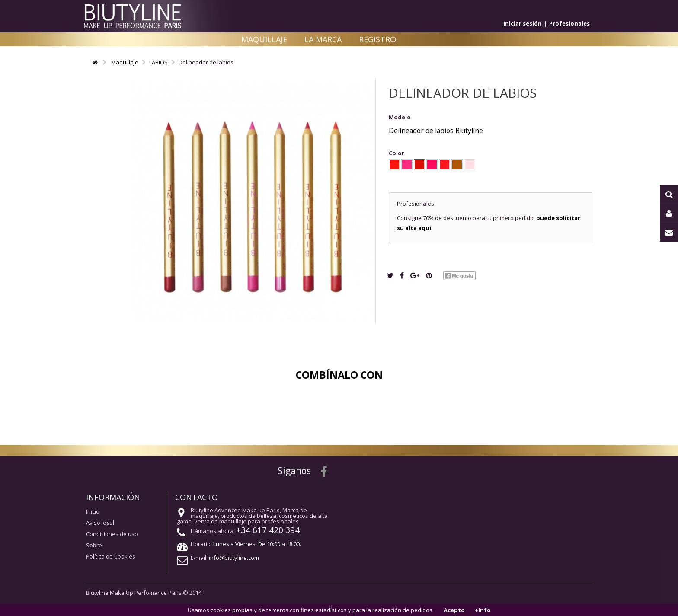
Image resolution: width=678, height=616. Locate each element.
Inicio (93, 511)
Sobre (94, 545)
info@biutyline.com (234, 558)
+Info (483, 610)
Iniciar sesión (523, 23)
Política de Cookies (111, 556)
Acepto (454, 610)
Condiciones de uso (112, 534)
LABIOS (158, 62)
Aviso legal (100, 523)
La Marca (323, 39)
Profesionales (569, 23)
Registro (377, 39)
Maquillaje (264, 39)
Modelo (400, 117)
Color (397, 153)
